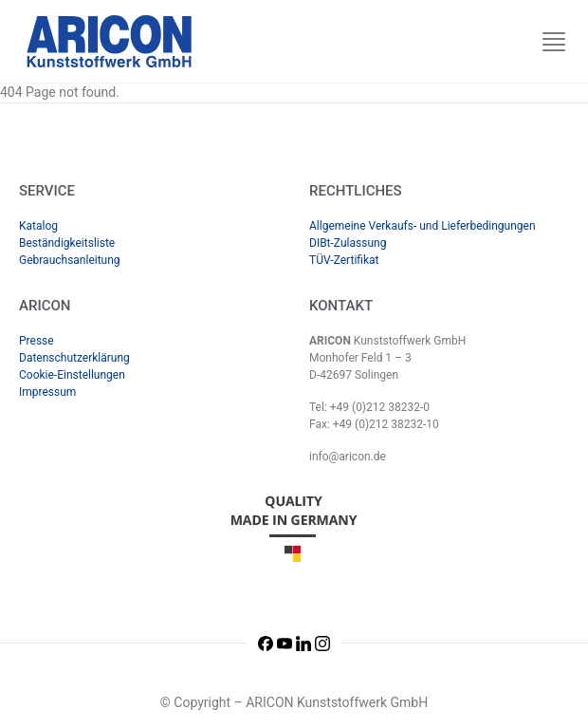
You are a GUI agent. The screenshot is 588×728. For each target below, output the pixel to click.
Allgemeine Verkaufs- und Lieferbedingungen (423, 226)
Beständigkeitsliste (67, 243)
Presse (37, 341)
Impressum (47, 392)
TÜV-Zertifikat (344, 260)
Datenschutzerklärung (74, 358)
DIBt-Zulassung (348, 243)
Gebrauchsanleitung (70, 260)
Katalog (38, 226)
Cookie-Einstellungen (72, 375)
